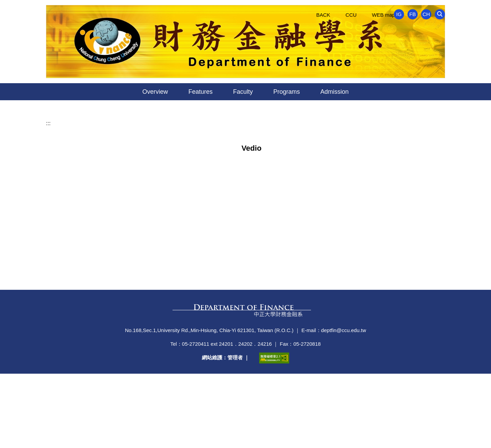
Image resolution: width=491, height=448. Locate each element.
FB (412, 14)
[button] (440, 14)
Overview (155, 92)
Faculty (243, 92)
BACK (323, 15)
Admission (335, 92)
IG (399, 14)
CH (426, 14)
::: (48, 198)
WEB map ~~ (387, 15)
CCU (351, 15)
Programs (287, 92)
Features (200, 92)
